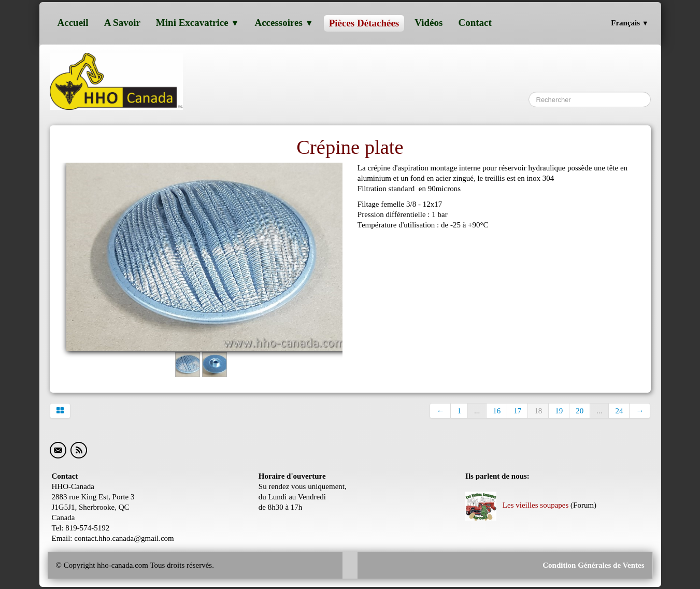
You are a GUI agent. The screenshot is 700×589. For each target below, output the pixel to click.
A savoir (122, 23)
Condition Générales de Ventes (592, 565)
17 (517, 411)
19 (559, 411)
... (477, 411)
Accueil (73, 23)
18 (538, 411)
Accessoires (284, 23)
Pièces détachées (364, 23)
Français (630, 23)
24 (619, 411)
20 (580, 411)
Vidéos (428, 23)
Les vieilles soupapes (517, 505)
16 (497, 411)
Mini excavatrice (198, 23)
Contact (475, 23)
